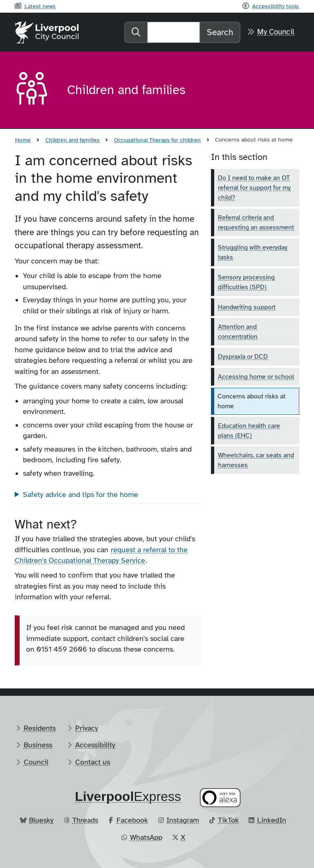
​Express (128, 796)
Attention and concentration (238, 332)
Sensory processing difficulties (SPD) (246, 282)
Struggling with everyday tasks (253, 252)
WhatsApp (146, 837)
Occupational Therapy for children (157, 140)
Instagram (183, 820)
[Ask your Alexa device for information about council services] (220, 798)
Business (38, 745)
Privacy (87, 728)
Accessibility (95, 745)
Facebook (132, 820)
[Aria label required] (34, 90)
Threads (85, 820)
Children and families (73, 140)
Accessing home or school (256, 377)
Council (36, 762)
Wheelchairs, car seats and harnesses (256, 460)
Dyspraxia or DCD (243, 357)
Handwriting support (247, 307)
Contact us (93, 762)
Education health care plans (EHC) (249, 431)
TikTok (228, 820)
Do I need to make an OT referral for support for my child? (254, 188)
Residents (40, 728)
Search (220, 32)
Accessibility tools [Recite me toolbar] (276, 6)
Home (23, 140)
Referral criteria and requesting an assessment (256, 223)
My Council (276, 32)
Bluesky (41, 820)
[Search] (174, 32)
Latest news (40, 6)
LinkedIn (272, 820)
